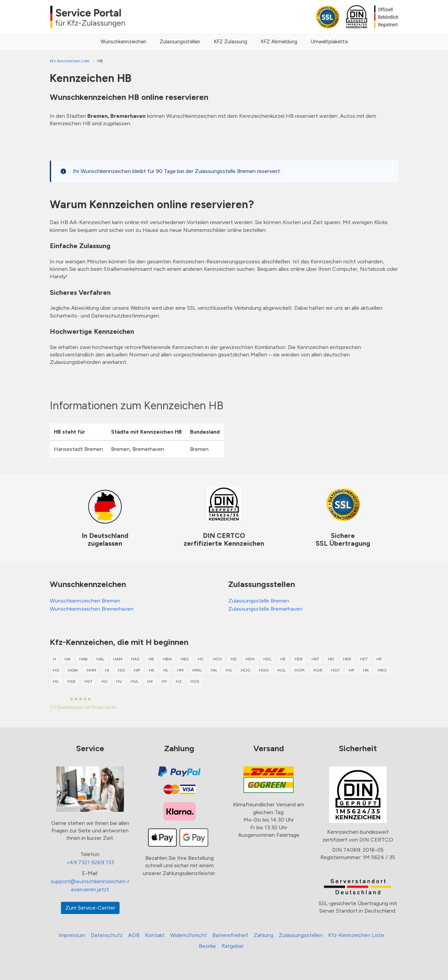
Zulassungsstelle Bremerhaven (265, 609)
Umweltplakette (329, 42)
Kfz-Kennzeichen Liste (356, 935)
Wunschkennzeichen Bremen (85, 601)
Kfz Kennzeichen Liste (70, 61)
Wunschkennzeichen (123, 42)
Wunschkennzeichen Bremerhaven (92, 609)
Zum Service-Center (90, 908)
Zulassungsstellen (180, 42)
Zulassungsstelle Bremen (259, 601)
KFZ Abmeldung (279, 42)
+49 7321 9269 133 (90, 862)
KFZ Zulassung (230, 42)
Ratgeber (233, 946)
